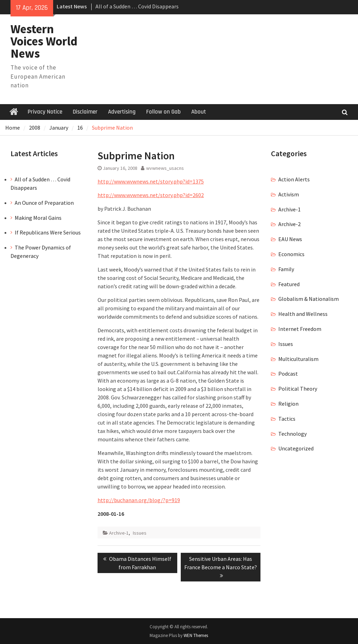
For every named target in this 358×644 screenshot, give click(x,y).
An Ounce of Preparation (44, 203)
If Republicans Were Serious (48, 232)
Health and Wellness (303, 314)
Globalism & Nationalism (309, 299)
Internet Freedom (300, 329)
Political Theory (298, 389)
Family (286, 269)
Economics (291, 254)
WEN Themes (196, 635)
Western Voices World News (44, 41)
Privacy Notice (45, 112)
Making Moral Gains (38, 218)
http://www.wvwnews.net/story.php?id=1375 (151, 181)
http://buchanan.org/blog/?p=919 (139, 500)
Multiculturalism (298, 359)
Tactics (287, 419)
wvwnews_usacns (165, 168)
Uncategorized (296, 448)
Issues (140, 533)
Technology (292, 434)
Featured (289, 284)
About (199, 112)
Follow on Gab (163, 112)
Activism (289, 194)
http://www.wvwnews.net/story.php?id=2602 (151, 195)
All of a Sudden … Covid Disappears (137, 6)
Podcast (288, 374)
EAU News (290, 239)
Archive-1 (119, 533)
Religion (288, 404)
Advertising (122, 112)
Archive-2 (289, 224)
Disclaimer (85, 112)
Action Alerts (294, 179)
